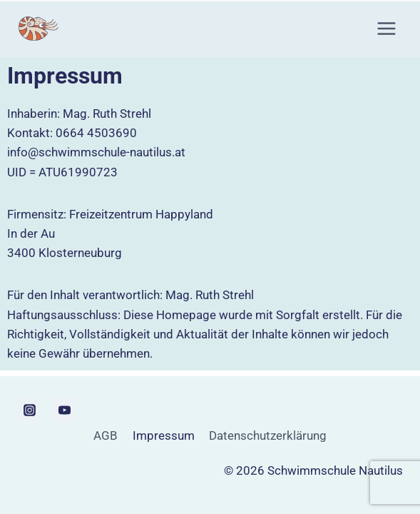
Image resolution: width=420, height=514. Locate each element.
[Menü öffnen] (386, 28)
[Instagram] (29, 410)
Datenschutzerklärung (268, 435)
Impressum (164, 435)
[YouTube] (64, 410)
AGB (106, 435)
